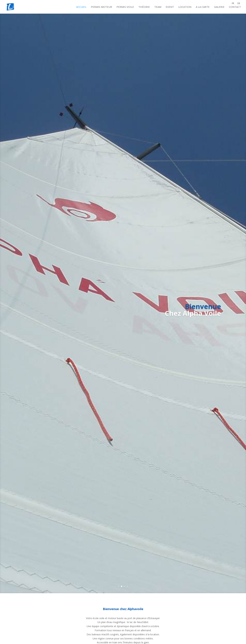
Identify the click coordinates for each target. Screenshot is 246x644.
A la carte (203, 7)
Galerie (219, 7)
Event (170, 7)
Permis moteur (101, 7)
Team (158, 7)
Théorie (144, 7)
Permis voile (125, 7)
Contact (235, 7)
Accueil (81, 7)
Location (185, 7)
